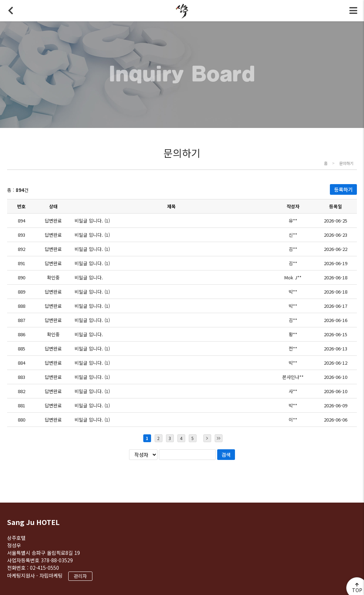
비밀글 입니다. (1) (92, 221)
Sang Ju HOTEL (33, 522)
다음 (207, 438)
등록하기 (343, 189)
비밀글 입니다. (89, 277)
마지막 (219, 438)
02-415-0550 (44, 568)
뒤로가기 (11, 11)
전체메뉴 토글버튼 (353, 11)
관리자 (80, 576)
